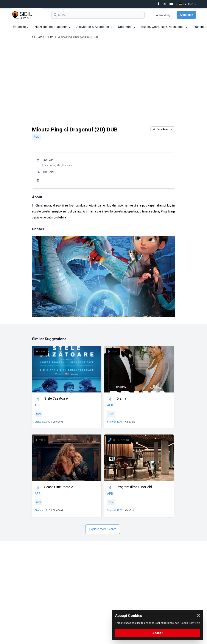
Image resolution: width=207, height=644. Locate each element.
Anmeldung (163, 15)
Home (40, 37)
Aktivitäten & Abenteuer (94, 27)
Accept (158, 633)
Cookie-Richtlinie (190, 623)
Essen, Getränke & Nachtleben (164, 27)
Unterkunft (127, 27)
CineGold (48, 160)
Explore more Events (103, 529)
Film (51, 37)
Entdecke (21, 27)
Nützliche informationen (53, 27)
